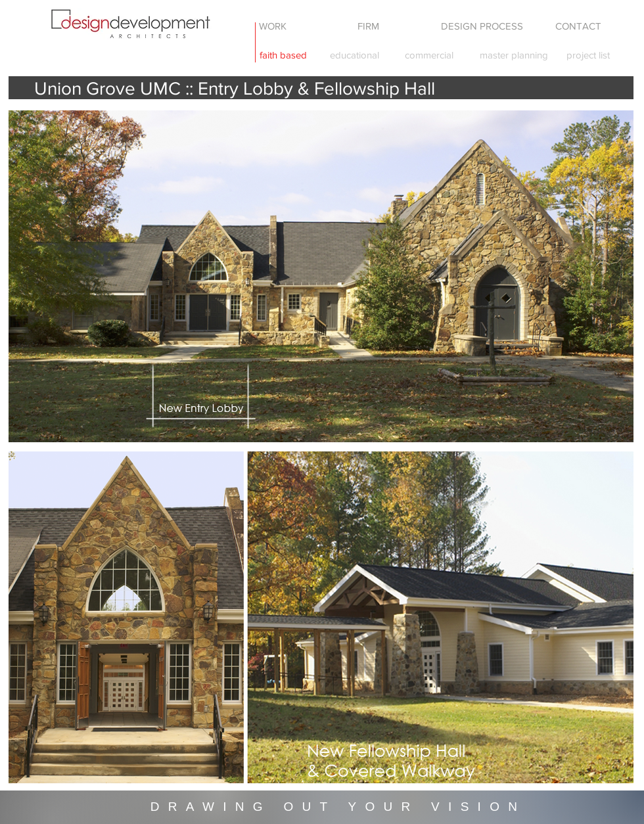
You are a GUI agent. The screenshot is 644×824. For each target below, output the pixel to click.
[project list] (588, 55)
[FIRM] (368, 26)
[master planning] (514, 55)
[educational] (354, 55)
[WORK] (273, 26)
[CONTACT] (578, 26)
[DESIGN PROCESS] (482, 26)
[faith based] (283, 55)
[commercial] (429, 55)
